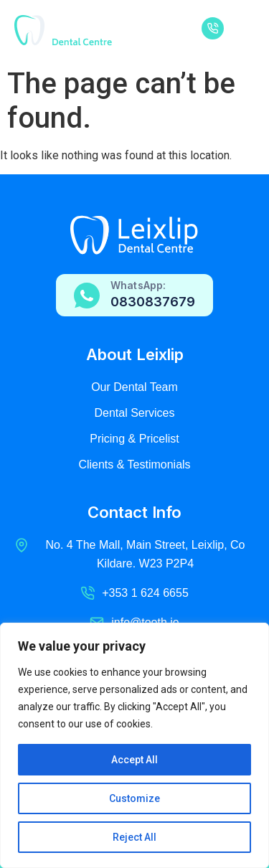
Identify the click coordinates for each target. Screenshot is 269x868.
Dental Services (134, 413)
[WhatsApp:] (87, 296)
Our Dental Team (134, 387)
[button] (243, 30)
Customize (134, 798)
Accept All (134, 760)
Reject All (134, 837)
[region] (134, 745)
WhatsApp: (138, 285)
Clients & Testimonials (134, 464)
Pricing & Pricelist (134, 439)
